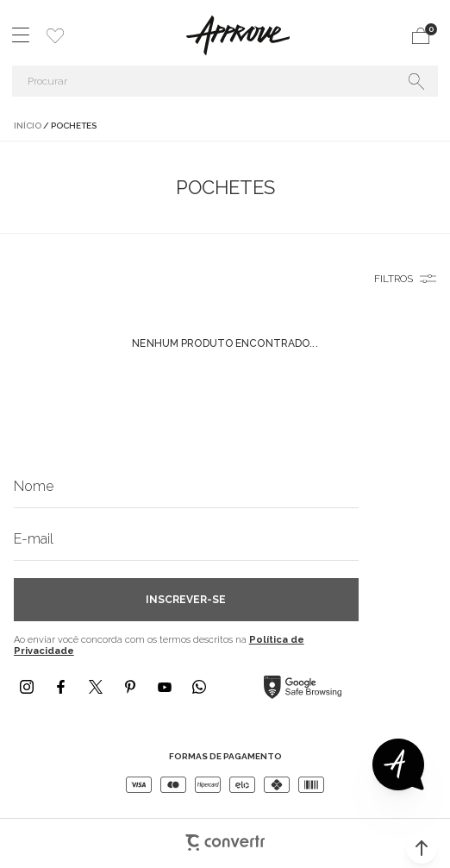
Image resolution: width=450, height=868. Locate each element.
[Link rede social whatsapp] (199, 687)
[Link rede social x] (96, 687)
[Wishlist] (55, 35)
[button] (422, 848)
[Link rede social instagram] (27, 687)
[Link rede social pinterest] (130, 687)
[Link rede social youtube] (165, 687)
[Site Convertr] (225, 834)
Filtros (394, 279)
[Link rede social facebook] (61, 687)
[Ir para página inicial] (28, 126)
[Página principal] (238, 35)
